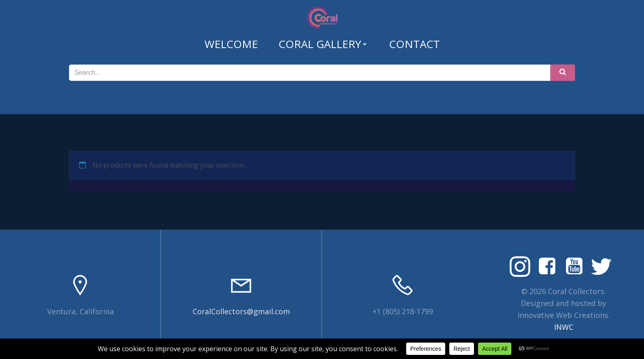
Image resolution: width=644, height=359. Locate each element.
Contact (414, 44)
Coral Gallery (323, 44)
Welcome (231, 44)
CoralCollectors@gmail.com (241, 311)
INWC (564, 327)
